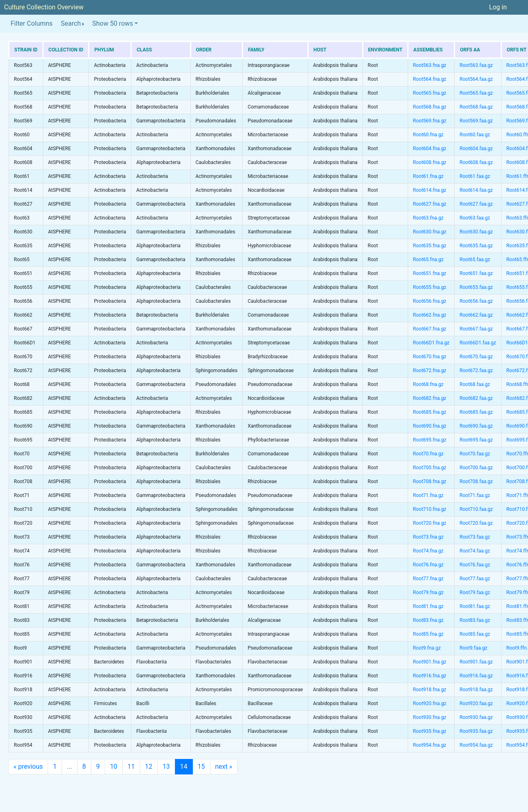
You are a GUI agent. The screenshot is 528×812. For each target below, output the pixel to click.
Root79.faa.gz (475, 592)
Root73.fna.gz (428, 537)
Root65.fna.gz (428, 260)
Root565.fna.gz (430, 93)
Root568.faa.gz (476, 107)
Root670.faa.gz (476, 357)
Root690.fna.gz (430, 426)
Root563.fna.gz (430, 65)
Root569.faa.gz (476, 121)
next (224, 767)
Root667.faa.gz (476, 329)
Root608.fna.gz (430, 162)
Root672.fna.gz (430, 371)
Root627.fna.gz (430, 204)
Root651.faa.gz (476, 273)
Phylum (104, 50)
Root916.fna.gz (430, 676)
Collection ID (66, 50)
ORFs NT (517, 50)
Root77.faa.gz (475, 579)
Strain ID (26, 50)
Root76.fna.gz (428, 565)
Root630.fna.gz (430, 232)
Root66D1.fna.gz (431, 343)
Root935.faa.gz (476, 731)
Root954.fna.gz (430, 745)
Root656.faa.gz (476, 301)
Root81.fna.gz (428, 606)
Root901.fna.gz (430, 662)
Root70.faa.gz (475, 454)
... (70, 767)
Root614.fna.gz (430, 190)
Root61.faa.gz (475, 176)
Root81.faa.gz (475, 606)
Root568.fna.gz (430, 107)
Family (256, 50)
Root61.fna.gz (428, 176)
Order (204, 50)
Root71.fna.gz (428, 495)
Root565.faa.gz (476, 93)
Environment (385, 50)
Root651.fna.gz (430, 273)
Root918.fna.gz (430, 690)
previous (28, 767)
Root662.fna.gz (430, 315)
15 (201, 767)
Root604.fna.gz (430, 149)
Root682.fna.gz (430, 398)
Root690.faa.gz (476, 426)
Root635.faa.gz (476, 246)
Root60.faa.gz (475, 135)
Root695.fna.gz (430, 440)
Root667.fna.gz (430, 329)
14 (184, 767)
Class (144, 50)
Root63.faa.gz (475, 218)
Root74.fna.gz (428, 551)
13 (166, 767)
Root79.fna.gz (428, 592)
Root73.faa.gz (475, 537)
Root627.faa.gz (476, 204)
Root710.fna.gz (430, 509)
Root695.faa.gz (476, 440)
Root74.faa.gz (475, 551)
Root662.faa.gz (476, 315)
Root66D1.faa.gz (478, 343)
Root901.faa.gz (476, 662)
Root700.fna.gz (430, 468)
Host (320, 50)
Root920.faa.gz (476, 703)
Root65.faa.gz (475, 260)
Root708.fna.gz (430, 481)
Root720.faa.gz (476, 523)
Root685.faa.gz (476, 412)
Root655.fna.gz (430, 287)
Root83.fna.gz (428, 620)
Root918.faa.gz (476, 690)
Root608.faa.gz (476, 162)
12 (149, 767)
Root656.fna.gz (430, 301)
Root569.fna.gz (430, 121)
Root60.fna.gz (428, 135)
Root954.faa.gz (476, 745)
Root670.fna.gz (430, 357)
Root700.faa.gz (476, 468)
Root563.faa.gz (476, 65)
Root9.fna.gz (427, 648)
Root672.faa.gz (476, 371)
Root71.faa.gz (475, 495)
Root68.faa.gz (475, 384)
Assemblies (428, 50)
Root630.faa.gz (476, 232)
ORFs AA (470, 50)
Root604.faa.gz (476, 149)
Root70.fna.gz (428, 454)
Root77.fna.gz (428, 579)
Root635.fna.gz (430, 246)
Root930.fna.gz (430, 717)
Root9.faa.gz (473, 648)
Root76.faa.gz (475, 565)
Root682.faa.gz (476, 398)
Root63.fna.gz (428, 218)
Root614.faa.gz (476, 190)
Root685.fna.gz (430, 412)
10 (114, 767)
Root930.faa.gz (476, 717)
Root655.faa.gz (476, 287)
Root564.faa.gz (476, 79)
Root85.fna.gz (428, 634)
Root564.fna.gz (430, 79)
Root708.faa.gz (476, 481)
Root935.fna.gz (430, 731)
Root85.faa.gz (475, 634)
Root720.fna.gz (430, 523)
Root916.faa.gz (476, 676)
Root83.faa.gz (475, 620)
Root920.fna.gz (430, 703)
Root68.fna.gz (428, 384)
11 (131, 767)
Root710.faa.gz (476, 509)
